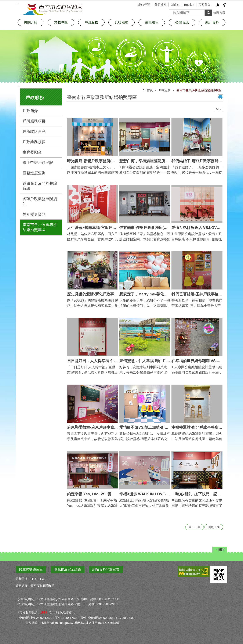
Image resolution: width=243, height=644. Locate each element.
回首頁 (175, 4)
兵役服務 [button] (121, 22)
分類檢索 (160, 4)
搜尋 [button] (208, 13)
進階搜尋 (219, 13)
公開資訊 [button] (182, 22)
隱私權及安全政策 (68, 569)
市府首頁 (204, 4)
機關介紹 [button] (31, 22)
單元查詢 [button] (219, 109)
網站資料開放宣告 (106, 569)
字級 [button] (218, 5)
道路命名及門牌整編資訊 (40, 186)
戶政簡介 (30, 111)
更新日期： (23, 579)
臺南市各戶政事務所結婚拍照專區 (40, 227)
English (189, 5)
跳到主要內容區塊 (2, 2)
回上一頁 (195, 527)
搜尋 (172, 12)
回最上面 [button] (214, 527)
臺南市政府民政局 (53, 10)
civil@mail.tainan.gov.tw (57, 623)
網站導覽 (144, 4)
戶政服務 (35, 98)
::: (19, 87)
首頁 (150, 90)
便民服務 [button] (152, 22)
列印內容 (220, 97)
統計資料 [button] (212, 22)
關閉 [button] (222, 550)
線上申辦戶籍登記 (38, 163)
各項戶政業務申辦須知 (40, 201)
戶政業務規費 (34, 142)
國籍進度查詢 (34, 173)
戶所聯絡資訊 (34, 132)
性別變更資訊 (34, 214)
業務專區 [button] (61, 22)
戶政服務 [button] (91, 22)
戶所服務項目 (34, 121)
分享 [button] (224, 5)
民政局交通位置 (31, 569)
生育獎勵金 (32, 152)
